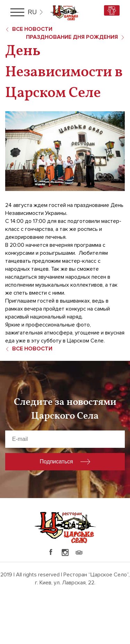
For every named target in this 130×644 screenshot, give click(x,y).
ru (32, 12)
